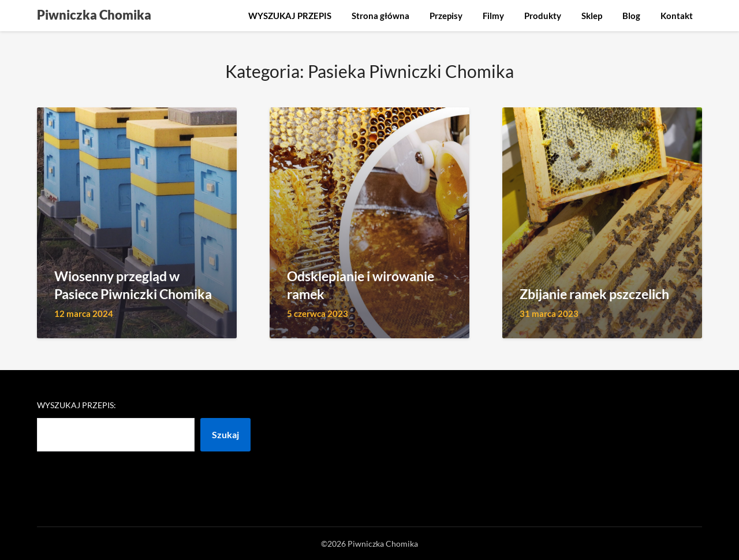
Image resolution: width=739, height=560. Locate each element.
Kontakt (677, 16)
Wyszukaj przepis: (76, 405)
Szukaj (225, 434)
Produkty (543, 16)
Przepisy (446, 16)
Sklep (592, 16)
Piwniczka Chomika (94, 15)
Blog (631, 16)
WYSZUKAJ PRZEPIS (290, 16)
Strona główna (380, 16)
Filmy (493, 16)
